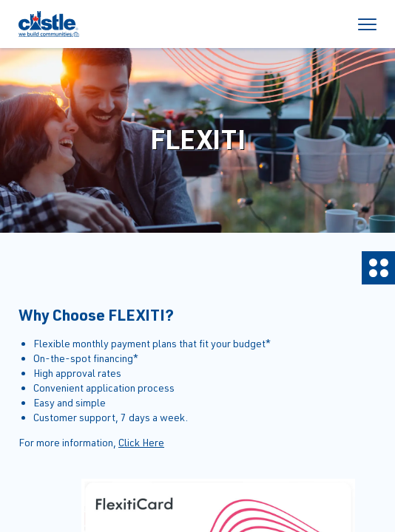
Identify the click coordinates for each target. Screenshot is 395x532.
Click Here (141, 442)
